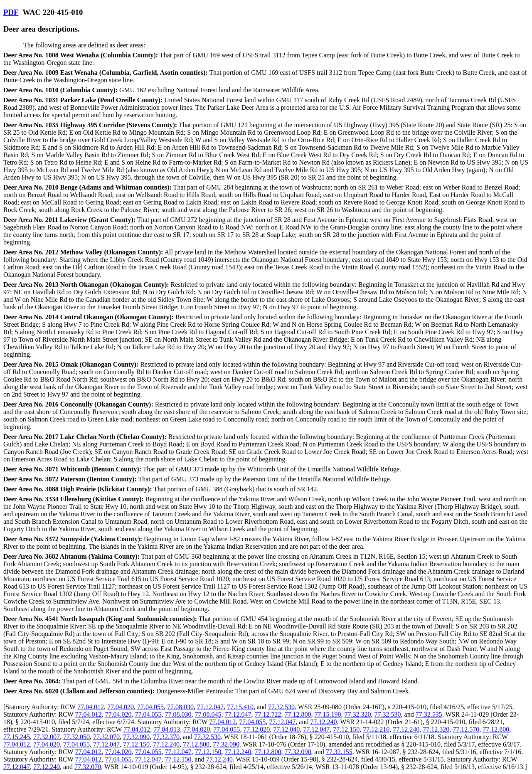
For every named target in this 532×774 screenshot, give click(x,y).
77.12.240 (323, 722)
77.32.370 (166, 737)
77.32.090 (136, 737)
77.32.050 (76, 737)
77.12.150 (346, 729)
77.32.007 (47, 737)
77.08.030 (180, 707)
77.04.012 (91, 707)
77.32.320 (358, 714)
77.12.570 (466, 729)
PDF (11, 12)
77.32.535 (429, 714)
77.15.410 (240, 707)
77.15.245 (17, 737)
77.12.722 (268, 714)
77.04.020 (121, 707)
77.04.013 (167, 729)
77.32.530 (281, 707)
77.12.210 (376, 729)
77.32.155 (339, 752)
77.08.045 (208, 714)
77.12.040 (286, 729)
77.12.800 (298, 714)
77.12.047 (210, 707)
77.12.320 (436, 729)
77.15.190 (328, 714)
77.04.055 (150, 707)
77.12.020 (256, 729)
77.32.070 (106, 737)
